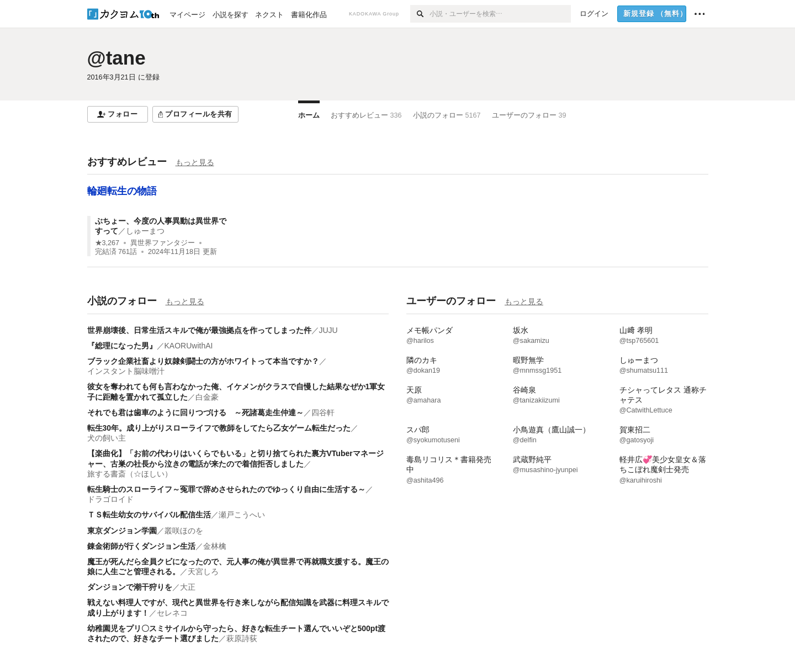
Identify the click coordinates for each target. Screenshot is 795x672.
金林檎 (215, 546)
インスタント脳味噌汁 (126, 371)
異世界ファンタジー (163, 243)
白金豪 (207, 397)
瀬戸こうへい (242, 515)
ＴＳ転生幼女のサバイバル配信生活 (149, 515)
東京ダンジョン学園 (122, 531)
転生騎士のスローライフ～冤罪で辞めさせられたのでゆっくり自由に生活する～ (226, 489)
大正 (188, 587)
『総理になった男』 (122, 346)
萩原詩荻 (242, 638)
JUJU (328, 330)
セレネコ (172, 613)
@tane (116, 58)
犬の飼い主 (107, 438)
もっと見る (195, 162)
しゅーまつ (145, 231)
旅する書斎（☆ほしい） (130, 474)
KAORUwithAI (189, 346)
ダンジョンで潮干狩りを (130, 587)
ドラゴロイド (110, 499)
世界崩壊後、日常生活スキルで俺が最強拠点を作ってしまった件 (199, 330)
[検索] (420, 14)
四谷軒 (323, 412)
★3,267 (107, 243)
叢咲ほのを (184, 531)
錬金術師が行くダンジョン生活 (141, 546)
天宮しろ (203, 572)
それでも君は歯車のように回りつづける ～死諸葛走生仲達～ (195, 412)
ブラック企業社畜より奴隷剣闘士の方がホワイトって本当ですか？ (203, 361)
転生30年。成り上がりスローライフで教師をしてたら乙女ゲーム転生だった (219, 428)
